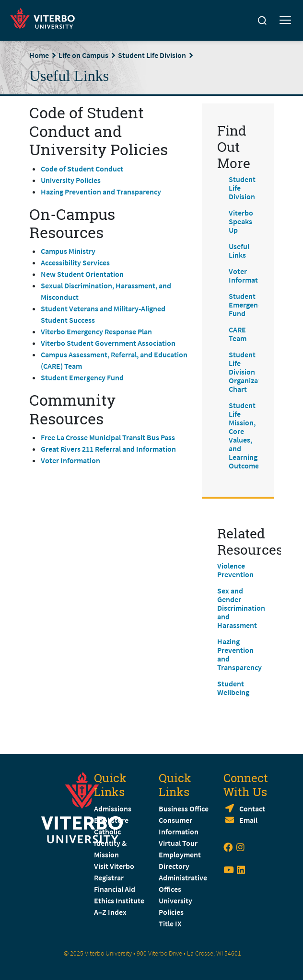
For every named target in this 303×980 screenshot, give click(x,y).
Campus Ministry (68, 251)
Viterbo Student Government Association (108, 343)
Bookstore (111, 820)
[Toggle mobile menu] (285, 21)
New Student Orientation (82, 274)
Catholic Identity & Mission (110, 843)
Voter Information (70, 460)
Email (248, 820)
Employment (180, 855)
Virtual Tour (178, 843)
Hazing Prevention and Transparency (101, 192)
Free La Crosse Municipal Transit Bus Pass (108, 437)
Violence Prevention (235, 570)
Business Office (184, 809)
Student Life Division (152, 55)
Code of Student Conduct (82, 169)
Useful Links (239, 251)
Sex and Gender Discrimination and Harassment (241, 608)
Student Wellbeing (233, 688)
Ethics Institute (119, 900)
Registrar (109, 877)
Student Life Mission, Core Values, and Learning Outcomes (245, 435)
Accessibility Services (75, 262)
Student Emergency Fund (82, 377)
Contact (252, 809)
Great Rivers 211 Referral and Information (108, 449)
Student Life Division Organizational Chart (253, 372)
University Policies (71, 180)
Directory (175, 866)
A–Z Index (110, 912)
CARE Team (238, 334)
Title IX (170, 923)
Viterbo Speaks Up (241, 221)
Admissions (113, 809)
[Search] (262, 21)
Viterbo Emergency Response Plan (96, 331)
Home (39, 55)
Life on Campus (83, 55)
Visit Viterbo (114, 866)
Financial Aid (115, 889)
